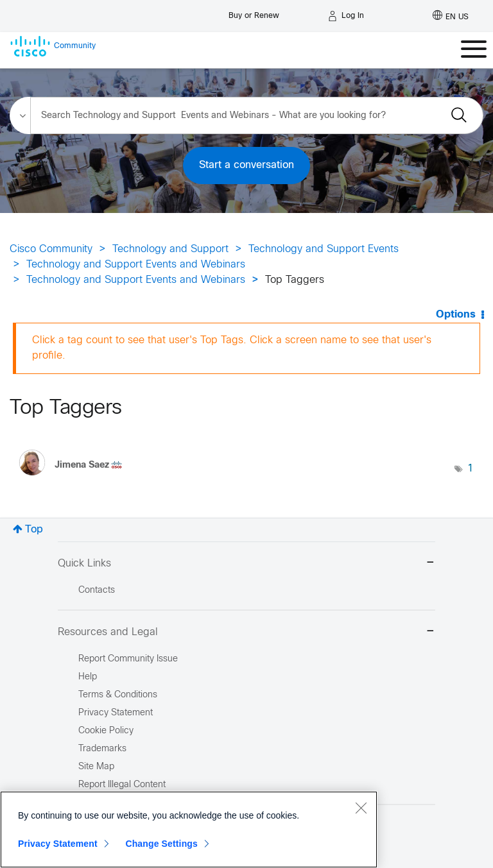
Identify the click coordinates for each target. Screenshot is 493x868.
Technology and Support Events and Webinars (136, 265)
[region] (189, 830)
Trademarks (102, 749)
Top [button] (34, 530)
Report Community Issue (128, 659)
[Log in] (346, 16)
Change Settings (161, 844)
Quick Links (246, 564)
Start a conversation (246, 165)
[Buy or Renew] (254, 13)
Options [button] (456, 315)
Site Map (96, 767)
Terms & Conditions (118, 695)
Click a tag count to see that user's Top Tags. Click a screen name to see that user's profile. (232, 348)
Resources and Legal (246, 632)
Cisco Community (51, 249)
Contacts (97, 591)
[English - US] (451, 16)
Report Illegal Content (122, 785)
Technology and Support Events (324, 249)
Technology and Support (170, 249)
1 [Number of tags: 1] (471, 469)
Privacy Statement (58, 844)
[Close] (361, 808)
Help (88, 677)
